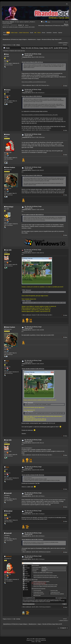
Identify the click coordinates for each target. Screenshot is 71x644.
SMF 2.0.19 (29, 639)
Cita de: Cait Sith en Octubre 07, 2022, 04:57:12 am (33, 369)
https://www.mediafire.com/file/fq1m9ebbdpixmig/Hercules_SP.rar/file (40, 115)
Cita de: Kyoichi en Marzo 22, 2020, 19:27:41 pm (32, 62)
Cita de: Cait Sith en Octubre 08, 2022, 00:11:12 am (33, 475)
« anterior (60, 43)
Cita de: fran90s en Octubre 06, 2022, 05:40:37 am (33, 215)
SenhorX (9, 556)
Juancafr (9, 493)
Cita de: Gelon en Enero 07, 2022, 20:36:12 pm (32, 175)
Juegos (48, 22)
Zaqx (7, 361)
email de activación (7, 23)
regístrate (26, 22)
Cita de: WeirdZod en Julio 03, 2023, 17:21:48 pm (33, 540)
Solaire (8, 90)
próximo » (66, 43)
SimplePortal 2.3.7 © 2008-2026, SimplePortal (36, 640)
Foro (43, 22)
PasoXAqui (9, 207)
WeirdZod (9, 511)
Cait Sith (9, 250)
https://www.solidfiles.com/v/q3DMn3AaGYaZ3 (34, 82)
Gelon (8, 134)
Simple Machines (42, 639)
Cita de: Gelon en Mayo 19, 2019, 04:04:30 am (32, 96)
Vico (7, 54)
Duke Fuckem (10, 167)
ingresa (21, 22)
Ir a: (59, 628)
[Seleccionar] (28, 290)
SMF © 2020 (35, 639)
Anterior (9, 45)
